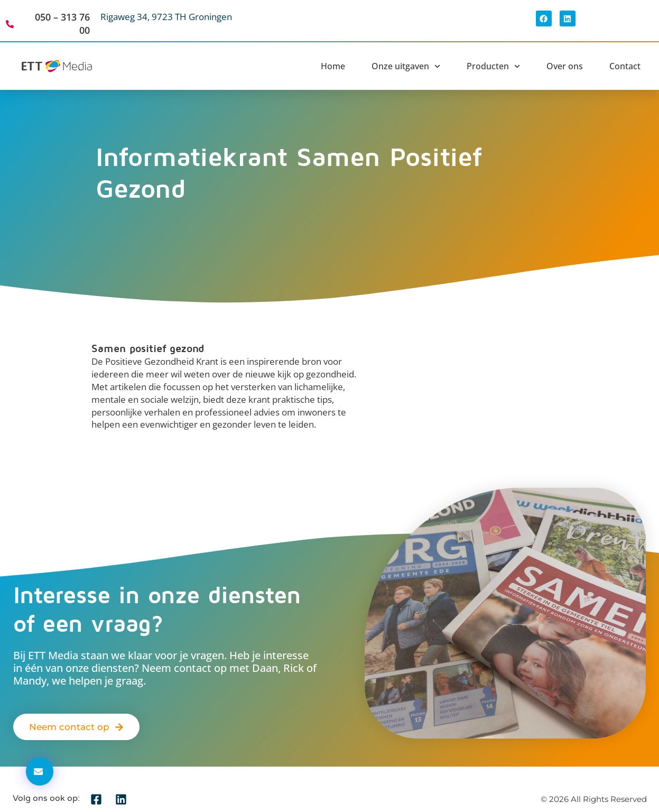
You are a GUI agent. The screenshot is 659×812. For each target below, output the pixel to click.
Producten (493, 66)
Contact (625, 66)
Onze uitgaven (406, 66)
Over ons (565, 66)
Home (333, 66)
